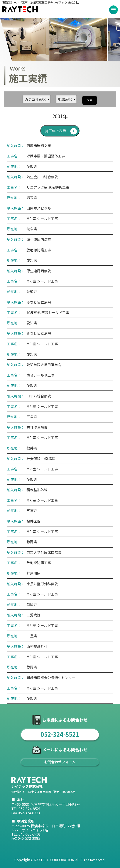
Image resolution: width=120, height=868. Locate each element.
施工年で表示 (56, 131)
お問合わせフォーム (60, 762)
